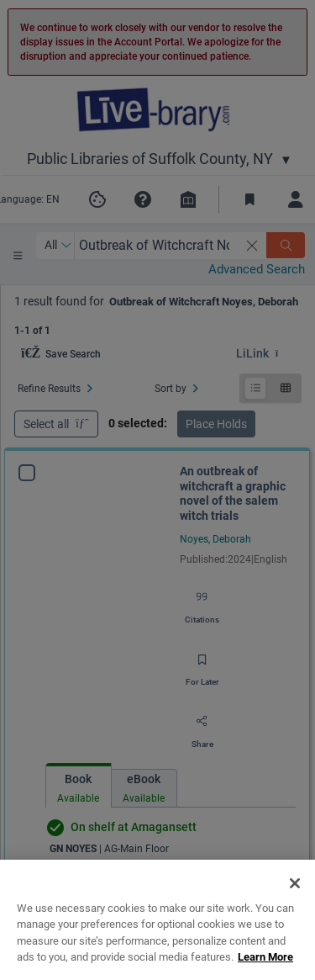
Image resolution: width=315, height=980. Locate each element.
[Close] (295, 911)
